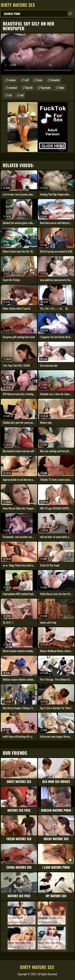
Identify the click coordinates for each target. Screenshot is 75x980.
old (22, 95)
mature (12, 80)
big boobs (46, 87)
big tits (29, 87)
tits (10, 95)
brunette (55, 80)
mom (40, 80)
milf (27, 80)
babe (62, 87)
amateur (13, 87)
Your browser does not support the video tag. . (37, 54)
